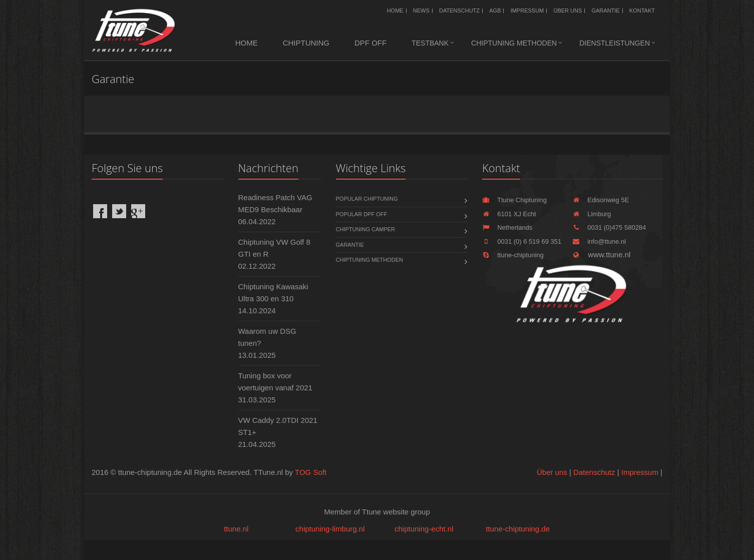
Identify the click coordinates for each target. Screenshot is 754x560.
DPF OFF (370, 43)
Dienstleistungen (615, 43)
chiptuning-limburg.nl (330, 529)
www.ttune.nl (601, 254)
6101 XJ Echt (509, 214)
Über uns (568, 11)
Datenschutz (459, 11)
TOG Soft (311, 472)
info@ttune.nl (599, 241)
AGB (495, 11)
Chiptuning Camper (366, 229)
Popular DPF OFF (362, 214)
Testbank (430, 43)
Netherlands (507, 227)
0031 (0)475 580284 (609, 227)
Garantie (605, 11)
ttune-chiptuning (513, 255)
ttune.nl (236, 529)
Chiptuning (306, 43)
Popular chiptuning (367, 199)
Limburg (592, 214)
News (421, 11)
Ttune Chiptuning (514, 200)
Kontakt (642, 11)
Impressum (527, 11)
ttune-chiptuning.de (518, 529)
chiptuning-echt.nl (424, 529)
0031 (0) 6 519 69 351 (522, 241)
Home (395, 11)
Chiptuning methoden (514, 43)
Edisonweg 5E (601, 200)
